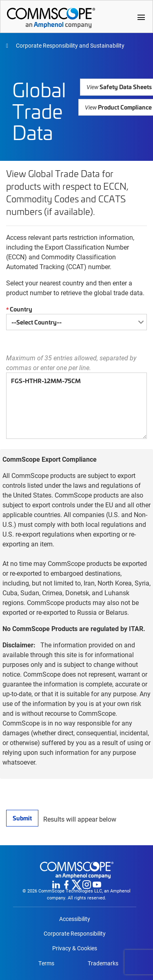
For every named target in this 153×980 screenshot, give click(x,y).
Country (18, 309)
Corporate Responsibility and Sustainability (70, 45)
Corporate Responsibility (75, 934)
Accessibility (75, 919)
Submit (22, 818)
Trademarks (103, 963)
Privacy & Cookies (75, 948)
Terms (46, 963)
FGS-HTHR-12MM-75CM (76, 406)
